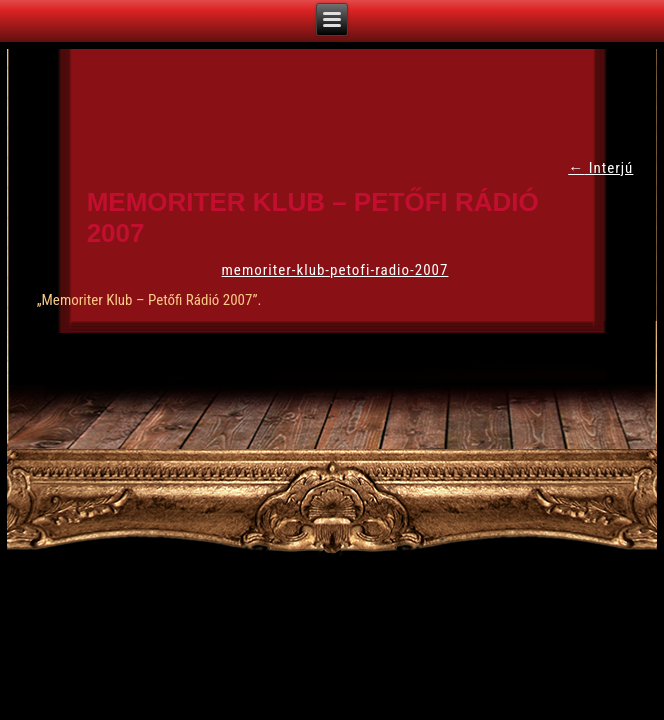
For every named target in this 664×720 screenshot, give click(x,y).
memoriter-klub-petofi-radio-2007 (335, 270)
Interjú (600, 168)
